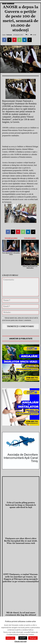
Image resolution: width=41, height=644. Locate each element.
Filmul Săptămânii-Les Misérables (30, 267)
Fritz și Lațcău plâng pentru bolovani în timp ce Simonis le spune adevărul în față (21, 505)
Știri (4, 3)
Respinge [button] (33, 638)
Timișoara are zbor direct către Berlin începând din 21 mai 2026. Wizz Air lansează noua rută (21, 541)
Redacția (9, 35)
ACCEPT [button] (23, 638)
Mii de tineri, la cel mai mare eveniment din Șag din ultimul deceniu (21, 615)
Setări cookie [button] (10, 638)
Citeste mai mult (20, 641)
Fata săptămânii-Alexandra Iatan (11, 254)
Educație (10, 3)
